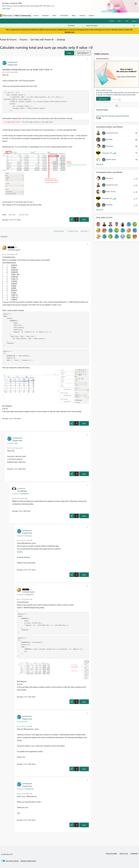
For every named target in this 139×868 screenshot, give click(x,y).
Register (112, 21)
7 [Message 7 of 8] (23, 764)
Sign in (120, 21)
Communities (64, 15)
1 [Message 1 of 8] (9, 220)
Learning (82, 15)
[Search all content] (111, 26)
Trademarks (134, 853)
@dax (34, 543)
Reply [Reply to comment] (84, 423)
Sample (20, 552)
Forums (36, 15)
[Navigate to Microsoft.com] (6, 16)
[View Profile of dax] (16, 247)
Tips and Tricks (24, 215)
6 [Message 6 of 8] (23, 697)
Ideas (54, 15)
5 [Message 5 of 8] (23, 570)
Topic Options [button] (82, 53)
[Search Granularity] (75, 26)
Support (91, 15)
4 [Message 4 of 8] (19, 511)
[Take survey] (103, 99)
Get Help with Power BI (42, 39)
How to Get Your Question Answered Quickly (113, 116)
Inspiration (45, 15)
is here (32, 746)
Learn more (6, 8)
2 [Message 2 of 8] (9, 418)
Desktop (61, 39)
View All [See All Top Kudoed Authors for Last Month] (100, 210)
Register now (69, 32)
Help (127, 21)
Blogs (74, 15)
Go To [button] (134, 21)
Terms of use (124, 853)
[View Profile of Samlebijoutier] (13, 62)
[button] (69, 53)
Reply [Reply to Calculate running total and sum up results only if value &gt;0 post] (84, 219)
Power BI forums (8, 39)
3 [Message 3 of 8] (14, 469)
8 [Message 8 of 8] (23, 820)
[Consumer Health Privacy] (28, 861)
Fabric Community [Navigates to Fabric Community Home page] (23, 15)
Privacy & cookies (111, 853)
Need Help (12, 215)
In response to (12, 443)
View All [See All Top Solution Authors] (100, 164)
